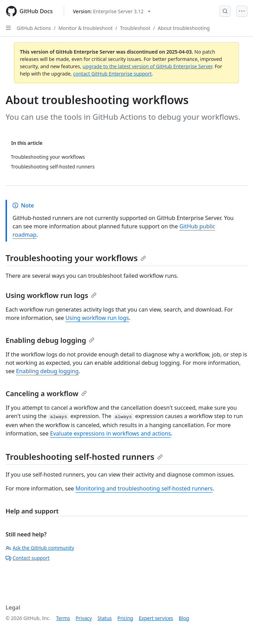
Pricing (125, 618)
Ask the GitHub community (40, 548)
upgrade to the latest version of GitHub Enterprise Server (147, 66)
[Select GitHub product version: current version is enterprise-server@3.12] (112, 11)
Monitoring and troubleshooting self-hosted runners (144, 488)
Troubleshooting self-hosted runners (84, 457)
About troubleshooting (184, 28)
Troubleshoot (135, 28)
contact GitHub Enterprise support (113, 74)
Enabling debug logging (50, 340)
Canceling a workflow (46, 394)
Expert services (156, 618)
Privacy (84, 618)
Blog (184, 618)
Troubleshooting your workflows (76, 258)
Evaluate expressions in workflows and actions (111, 433)
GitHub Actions (34, 28)
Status (105, 618)
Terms (63, 618)
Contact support (28, 558)
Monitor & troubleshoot (86, 28)
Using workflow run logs (51, 295)
